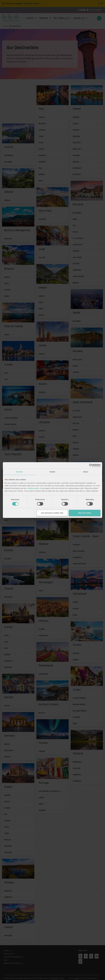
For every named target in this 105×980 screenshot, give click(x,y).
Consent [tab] (19, 472)
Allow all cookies (85, 513)
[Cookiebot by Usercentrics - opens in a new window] (91, 465)
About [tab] (86, 472)
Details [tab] (52, 472)
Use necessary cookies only (52, 513)
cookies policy (33, 488)
